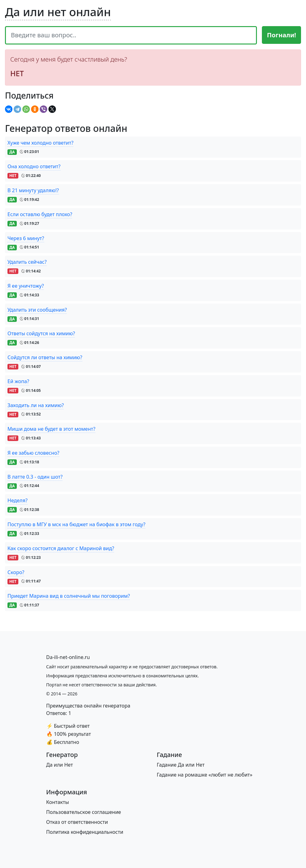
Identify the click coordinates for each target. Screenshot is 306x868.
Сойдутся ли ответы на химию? (45, 357)
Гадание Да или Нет (181, 765)
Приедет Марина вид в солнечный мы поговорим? (69, 596)
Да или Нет (60, 765)
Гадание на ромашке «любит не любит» (205, 775)
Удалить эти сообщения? (37, 310)
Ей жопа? (18, 381)
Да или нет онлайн (58, 12)
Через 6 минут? (26, 238)
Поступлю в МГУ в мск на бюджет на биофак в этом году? (76, 524)
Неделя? (18, 500)
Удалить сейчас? (27, 262)
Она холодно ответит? (34, 166)
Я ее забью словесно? (33, 453)
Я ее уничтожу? (26, 286)
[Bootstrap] (68, 657)
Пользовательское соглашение (84, 812)
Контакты (58, 802)
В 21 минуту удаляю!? (33, 190)
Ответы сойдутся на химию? (41, 333)
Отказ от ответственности (77, 822)
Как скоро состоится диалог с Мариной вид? (61, 548)
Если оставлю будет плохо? (40, 214)
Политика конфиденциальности (85, 832)
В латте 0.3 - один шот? (35, 477)
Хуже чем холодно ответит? (40, 143)
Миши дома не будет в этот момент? (51, 429)
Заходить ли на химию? (36, 405)
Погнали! (281, 35)
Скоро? (16, 572)
